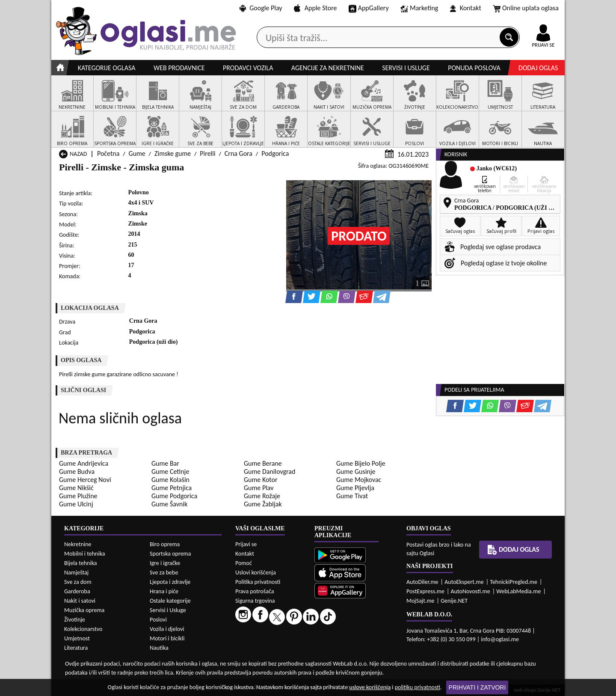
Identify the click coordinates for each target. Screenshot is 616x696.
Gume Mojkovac (359, 480)
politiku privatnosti (418, 687)
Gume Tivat (352, 496)
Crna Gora (238, 153)
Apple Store (315, 8)
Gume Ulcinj (76, 504)
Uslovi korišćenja (256, 573)
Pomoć (244, 563)
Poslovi (158, 620)
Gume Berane (263, 463)
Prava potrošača (255, 591)
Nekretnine (78, 544)
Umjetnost (77, 638)
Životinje (75, 620)
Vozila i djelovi (167, 629)
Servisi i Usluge (168, 610)
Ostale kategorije (170, 601)
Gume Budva (77, 471)
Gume (137, 153)
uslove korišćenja (370, 687)
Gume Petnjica (172, 488)
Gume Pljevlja (355, 488)
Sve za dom (78, 582)
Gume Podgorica (174, 496)
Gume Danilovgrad (269, 471)
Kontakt (466, 8)
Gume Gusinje (356, 471)
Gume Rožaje (262, 496)
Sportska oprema (170, 554)
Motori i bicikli (167, 638)
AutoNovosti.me (471, 591)
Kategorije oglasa (107, 68)
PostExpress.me (425, 591)
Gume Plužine (78, 496)
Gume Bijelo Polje (361, 463)
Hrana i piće (164, 591)
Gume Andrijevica (84, 463)
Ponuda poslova (474, 68)
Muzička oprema (84, 610)
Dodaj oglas (538, 68)
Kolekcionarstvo (83, 629)
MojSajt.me (421, 601)
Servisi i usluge (406, 68)
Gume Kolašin (170, 480)
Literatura (76, 648)
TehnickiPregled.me (514, 582)
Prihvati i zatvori (477, 687)
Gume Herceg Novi (85, 480)
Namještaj (76, 573)
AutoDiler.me (422, 582)
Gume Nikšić (76, 488)
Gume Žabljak (263, 504)
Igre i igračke (165, 563)
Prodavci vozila (248, 68)
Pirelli (207, 153)
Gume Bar (165, 463)
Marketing (419, 9)
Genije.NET (454, 601)
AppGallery (369, 9)
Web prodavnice (179, 68)
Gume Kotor (261, 480)
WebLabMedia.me (518, 591)
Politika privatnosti (258, 582)
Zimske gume (173, 153)
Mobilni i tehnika (85, 554)
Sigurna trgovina (255, 601)
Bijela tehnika (81, 563)
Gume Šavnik (169, 504)
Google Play (261, 8)
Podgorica (275, 153)
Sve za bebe (164, 573)
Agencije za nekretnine (328, 68)
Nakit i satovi (80, 601)
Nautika (159, 648)
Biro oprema (165, 544)
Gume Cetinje (170, 471)
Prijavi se (246, 544)
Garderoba (77, 591)
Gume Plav (259, 488)
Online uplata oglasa (526, 9)
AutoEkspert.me (464, 582)
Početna (108, 153)
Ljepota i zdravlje (170, 582)
